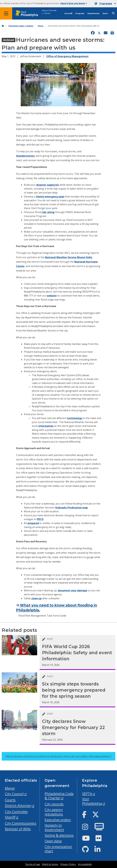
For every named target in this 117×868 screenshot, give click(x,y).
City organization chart (58, 849)
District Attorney (18, 806)
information (46, 426)
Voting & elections (59, 835)
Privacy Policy (68, 864)
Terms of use (33, 864)
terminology (75, 418)
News (105, 14)
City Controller (16, 812)
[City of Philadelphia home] (28, 14)
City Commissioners (21, 823)
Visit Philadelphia (92, 801)
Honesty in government (54, 827)
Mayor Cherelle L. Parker (49, 12)
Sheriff (10, 817)
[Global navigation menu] (6, 13)
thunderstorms (25, 156)
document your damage (73, 590)
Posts (41, 26)
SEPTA (87, 794)
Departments (94, 14)
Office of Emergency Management (67, 56)
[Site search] (113, 13)
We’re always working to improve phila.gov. (59, 756)
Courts (10, 800)
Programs (80, 14)
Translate (106, 4)
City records (54, 804)
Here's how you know (74, 3)
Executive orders (58, 820)
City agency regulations (54, 812)
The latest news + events (21, 26)
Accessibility (85, 864)
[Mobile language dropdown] (105, 4)
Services (68, 14)
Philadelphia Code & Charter (59, 796)
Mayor (10, 788)
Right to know (50, 864)
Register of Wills (18, 829)
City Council (14, 794)
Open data (53, 841)
